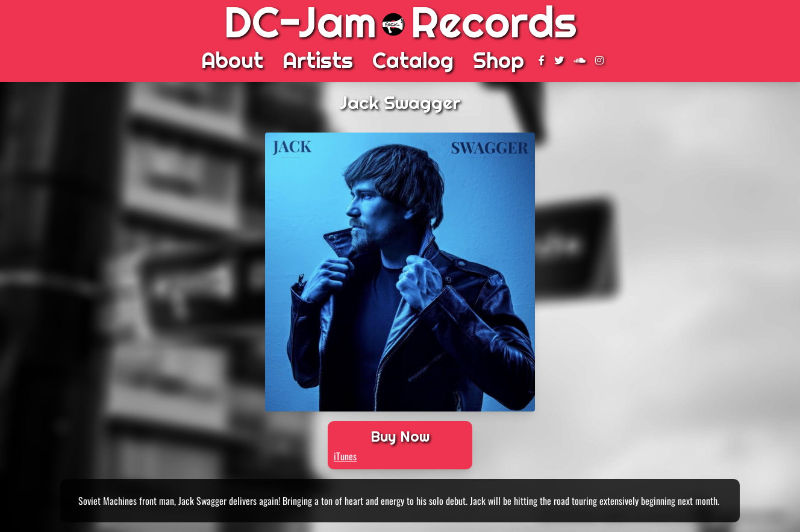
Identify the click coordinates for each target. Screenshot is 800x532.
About (232, 60)
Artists (318, 60)
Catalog (413, 60)
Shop (498, 60)
